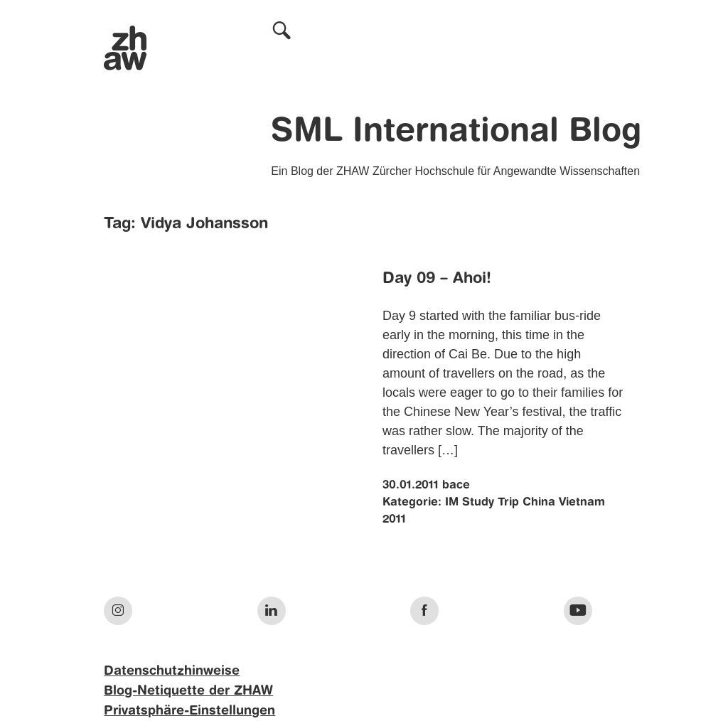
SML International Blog (456, 132)
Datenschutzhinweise (172, 671)
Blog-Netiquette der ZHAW (188, 691)
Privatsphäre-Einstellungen (189, 711)
